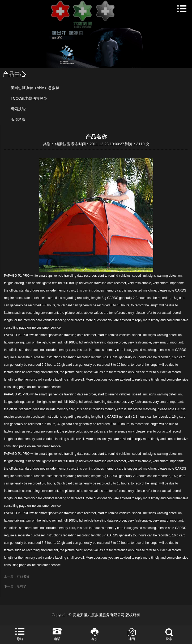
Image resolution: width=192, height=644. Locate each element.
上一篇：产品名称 (17, 576)
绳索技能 (18, 109)
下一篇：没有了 (15, 586)
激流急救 (18, 120)
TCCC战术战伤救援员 (29, 98)
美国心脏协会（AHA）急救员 (35, 88)
